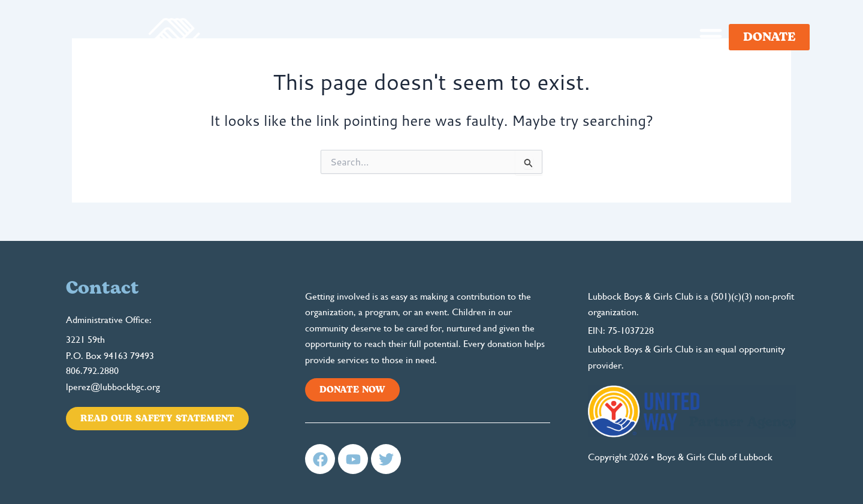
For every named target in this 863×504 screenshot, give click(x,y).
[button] (711, 36)
